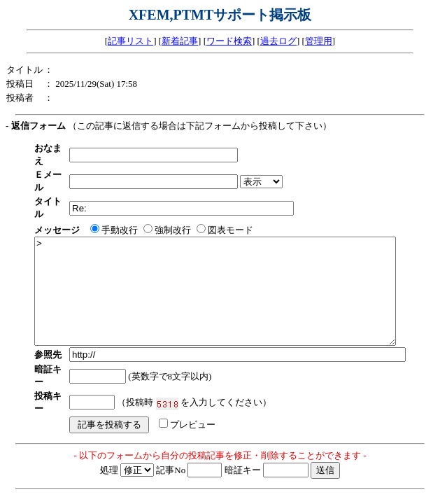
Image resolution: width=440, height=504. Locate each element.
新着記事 (180, 41)
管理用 (319, 41)
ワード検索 (229, 41)
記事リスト (130, 41)
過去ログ (278, 41)
